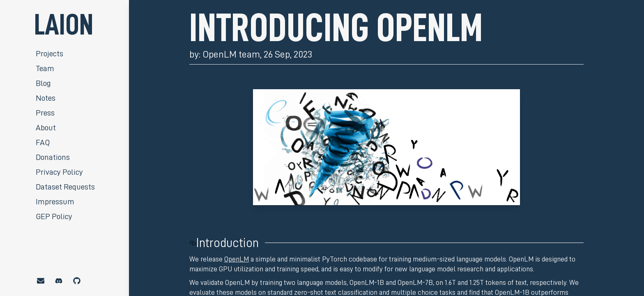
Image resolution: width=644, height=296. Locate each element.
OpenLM (237, 259)
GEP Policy (54, 216)
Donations (53, 157)
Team (45, 68)
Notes (46, 98)
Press (45, 113)
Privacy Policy (59, 172)
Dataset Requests (65, 187)
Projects (49, 53)
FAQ (43, 142)
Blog (43, 83)
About (46, 127)
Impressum (55, 201)
